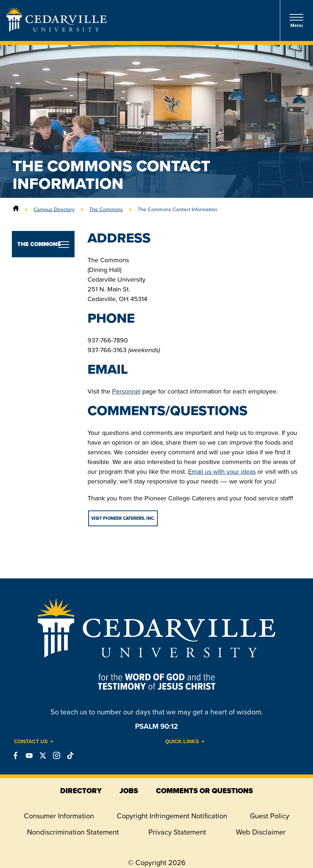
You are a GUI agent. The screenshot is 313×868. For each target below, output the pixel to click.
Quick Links (182, 741)
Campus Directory (54, 209)
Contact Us (31, 741)
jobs (129, 791)
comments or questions (204, 791)
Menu (296, 21)
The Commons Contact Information (177, 209)
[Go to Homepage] (57, 29)
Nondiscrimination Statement (73, 832)
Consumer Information (59, 816)
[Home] (16, 209)
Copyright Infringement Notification (172, 816)
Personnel (126, 391)
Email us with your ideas (222, 472)
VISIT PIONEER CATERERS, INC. (123, 518)
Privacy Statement (177, 832)
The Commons (106, 209)
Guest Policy (270, 816)
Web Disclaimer (261, 832)
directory (81, 791)
